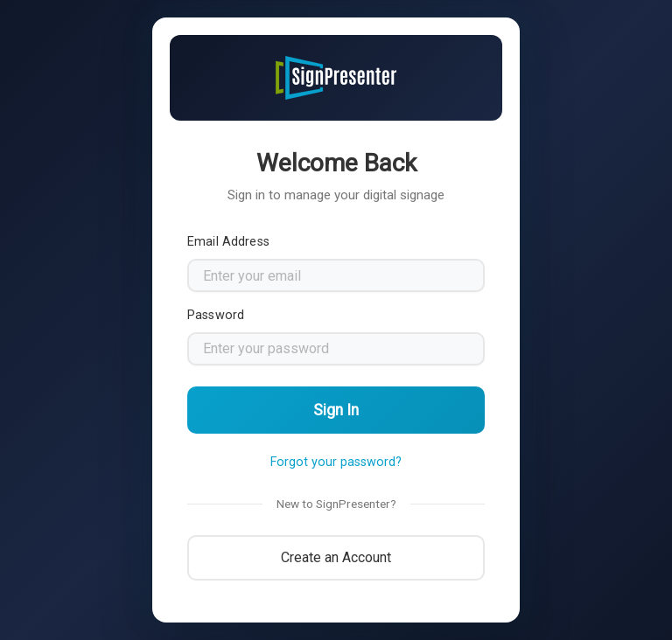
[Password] (336, 349)
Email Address (228, 242)
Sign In (336, 410)
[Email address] (336, 275)
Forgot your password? (336, 462)
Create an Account (336, 557)
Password (216, 315)
